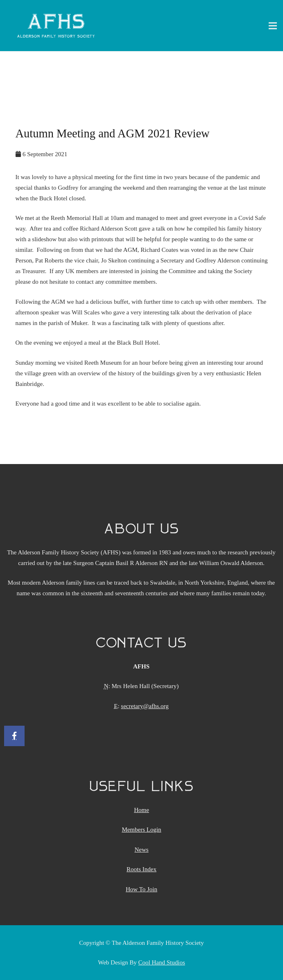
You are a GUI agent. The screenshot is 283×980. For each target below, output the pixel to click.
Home (141, 810)
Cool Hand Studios (162, 962)
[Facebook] (14, 736)
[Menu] (273, 26)
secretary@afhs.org (145, 706)
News (141, 850)
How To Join (141, 889)
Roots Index (141, 869)
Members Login (141, 830)
